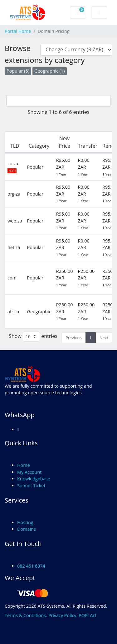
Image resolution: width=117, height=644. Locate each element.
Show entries (33, 337)
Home (24, 465)
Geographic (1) (50, 71)
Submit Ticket (31, 486)
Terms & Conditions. (26, 615)
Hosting (25, 522)
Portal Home (18, 31)
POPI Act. (88, 615)
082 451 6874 (31, 566)
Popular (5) (18, 71)
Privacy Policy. (63, 615)
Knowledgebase (34, 479)
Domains (27, 529)
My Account (29, 472)
